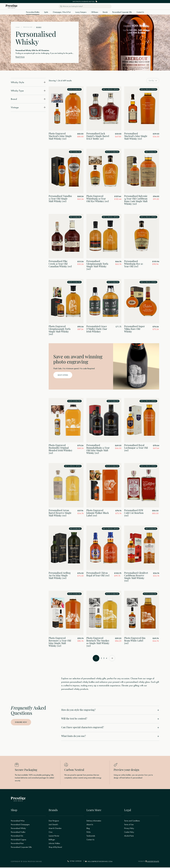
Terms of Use (129, 825)
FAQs (89, 833)
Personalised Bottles (33, 12)
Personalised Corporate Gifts (122, 12)
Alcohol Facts (129, 837)
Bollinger (52, 840)
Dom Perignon (54, 822)
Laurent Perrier (54, 837)
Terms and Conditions (132, 822)
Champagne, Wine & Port (62, 12)
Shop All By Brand (55, 848)
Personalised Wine (18, 822)
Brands (105, 12)
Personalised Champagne (20, 825)
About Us (90, 825)
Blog (88, 829)
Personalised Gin (17, 837)
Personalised (28, 27)
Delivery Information (94, 822)
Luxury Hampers (81, 12)
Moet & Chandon (55, 829)
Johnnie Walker (54, 844)
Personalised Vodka (18, 833)
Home (18, 27)
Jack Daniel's (53, 825)
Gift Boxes (95, 12)
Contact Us (140, 12)
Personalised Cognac (19, 840)
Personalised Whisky (18, 829)
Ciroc (51, 833)
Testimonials (91, 837)
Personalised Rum (17, 844)
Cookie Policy (129, 833)
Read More (20, 57)
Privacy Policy (129, 829)
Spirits (46, 12)
